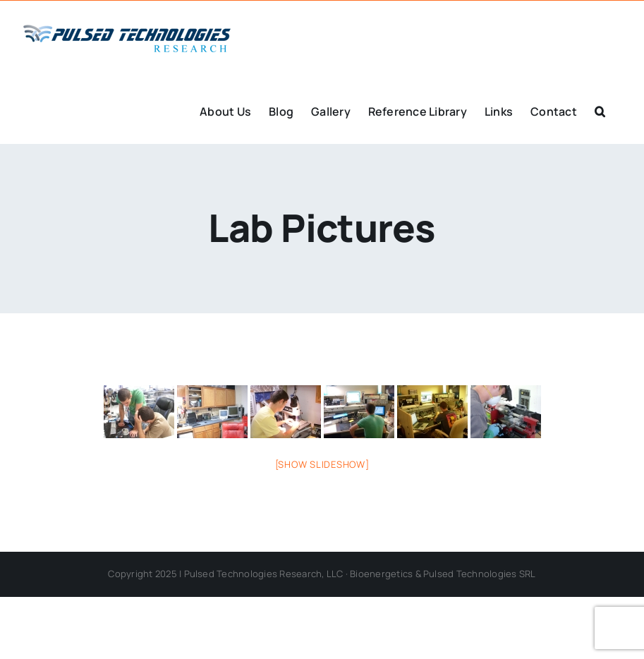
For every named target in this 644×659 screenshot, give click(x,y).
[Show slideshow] (322, 464)
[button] (600, 110)
